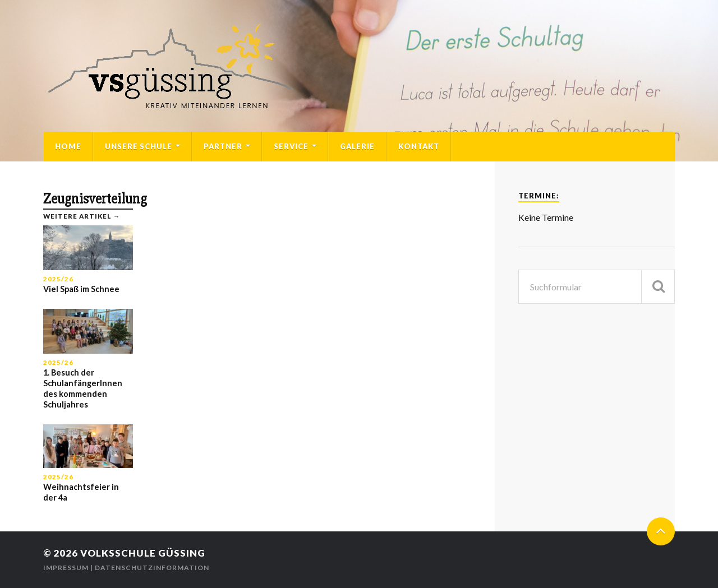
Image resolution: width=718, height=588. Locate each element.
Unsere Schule (139, 146)
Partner (223, 146)
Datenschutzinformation (152, 568)
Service (291, 146)
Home (68, 146)
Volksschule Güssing (143, 553)
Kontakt (419, 146)
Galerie (357, 146)
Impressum (66, 568)
